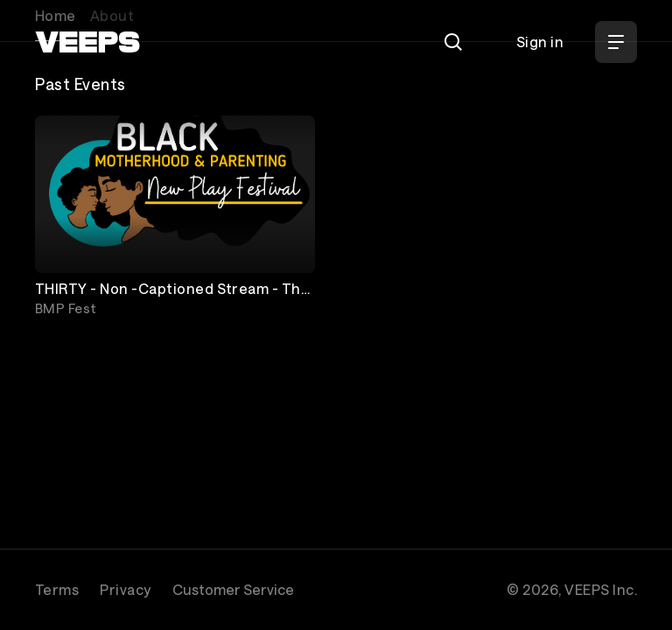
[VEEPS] (87, 42)
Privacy (125, 589)
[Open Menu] (616, 42)
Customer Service (233, 589)
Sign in (540, 42)
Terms (57, 589)
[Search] (453, 42)
